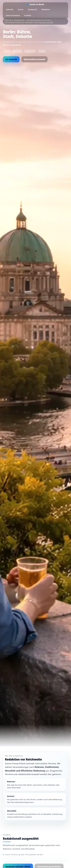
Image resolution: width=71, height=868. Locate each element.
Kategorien (32, 9)
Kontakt (28, 15)
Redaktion (46, 9)
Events (21, 9)
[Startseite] (35, 4)
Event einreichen (13, 15)
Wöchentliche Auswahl (35, 59)
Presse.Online (46, 22)
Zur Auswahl (11, 59)
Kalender (10, 9)
